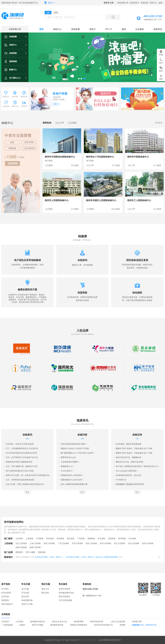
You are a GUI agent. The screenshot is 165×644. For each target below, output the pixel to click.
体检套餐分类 (123, 3)
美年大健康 (30, 552)
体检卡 (93, 29)
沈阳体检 (112, 538)
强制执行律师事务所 (79, 625)
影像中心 (11, 70)
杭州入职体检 (148, 543)
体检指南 (144, 3)
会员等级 (5, 596)
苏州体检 (122, 538)
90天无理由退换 (65, 600)
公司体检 (19, 621)
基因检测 (11, 61)
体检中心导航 (27, 604)
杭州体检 (50, 538)
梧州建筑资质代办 (38, 621)
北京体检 (19, 538)
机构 (56, 13)
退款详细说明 (64, 596)
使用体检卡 (135, 3)
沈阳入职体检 (21, 547)
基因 (124, 29)
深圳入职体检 (49, 543)
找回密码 (5, 600)
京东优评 (5, 621)
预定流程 (45, 593)
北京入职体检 (21, 543)
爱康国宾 (19, 552)
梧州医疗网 (137, 621)
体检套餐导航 (27, 600)
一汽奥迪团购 (7, 625)
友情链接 (6, 614)
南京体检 (71, 538)
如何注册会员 (7, 604)
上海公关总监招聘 (118, 621)
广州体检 (81, 538)
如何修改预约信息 (66, 593)
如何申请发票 (64, 589)
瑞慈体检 (42, 552)
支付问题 (25, 589)
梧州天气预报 (38, 625)
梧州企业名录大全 (60, 621)
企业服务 (140, 29)
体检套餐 (11, 37)
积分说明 (25, 596)
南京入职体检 (91, 543)
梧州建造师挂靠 (57, 625)
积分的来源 (6, 593)
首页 (41, 29)
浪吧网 (122, 625)
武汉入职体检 (120, 543)
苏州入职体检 (105, 543)
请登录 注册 (109, 3)
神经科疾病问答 (97, 621)
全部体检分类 (15, 29)
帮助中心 (153, 3)
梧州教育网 (79, 621)
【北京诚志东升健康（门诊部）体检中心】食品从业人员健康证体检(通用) (91, 557)
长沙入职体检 (134, 543)
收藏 (160, 3)
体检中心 (11, 45)
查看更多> (159, 123)
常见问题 (25, 593)
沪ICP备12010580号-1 (88, 640)
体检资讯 (158, 29)
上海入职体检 (35, 543)
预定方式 (45, 589)
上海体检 (29, 538)
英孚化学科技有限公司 (103, 625)
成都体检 (91, 538)
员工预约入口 (13, 78)
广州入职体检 (63, 543)
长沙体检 (132, 538)
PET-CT (109, 29)
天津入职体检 (77, 543)
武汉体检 (101, 538)
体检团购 (11, 53)
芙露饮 (22, 625)
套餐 (48, 13)
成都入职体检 (35, 547)
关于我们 (5, 589)
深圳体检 (60, 538)
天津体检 (40, 538)
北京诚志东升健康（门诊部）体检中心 (48, 557)
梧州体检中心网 (15, 16)
